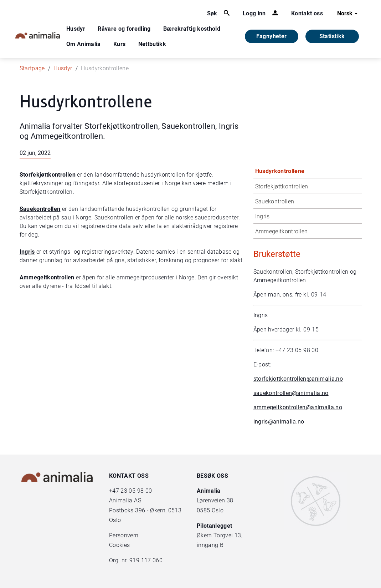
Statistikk (332, 36)
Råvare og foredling (124, 29)
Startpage (32, 68)
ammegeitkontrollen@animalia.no (298, 407)
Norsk (348, 14)
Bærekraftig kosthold (192, 29)
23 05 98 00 (136, 491)
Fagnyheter (272, 36)
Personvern (124, 535)
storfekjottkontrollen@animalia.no (298, 379)
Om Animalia (84, 44)
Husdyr (76, 29)
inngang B (210, 545)
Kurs (119, 44)
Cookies (119, 545)
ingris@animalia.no (279, 422)
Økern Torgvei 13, (220, 535)
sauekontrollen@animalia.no (291, 393)
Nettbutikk (152, 44)
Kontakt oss (307, 13)
